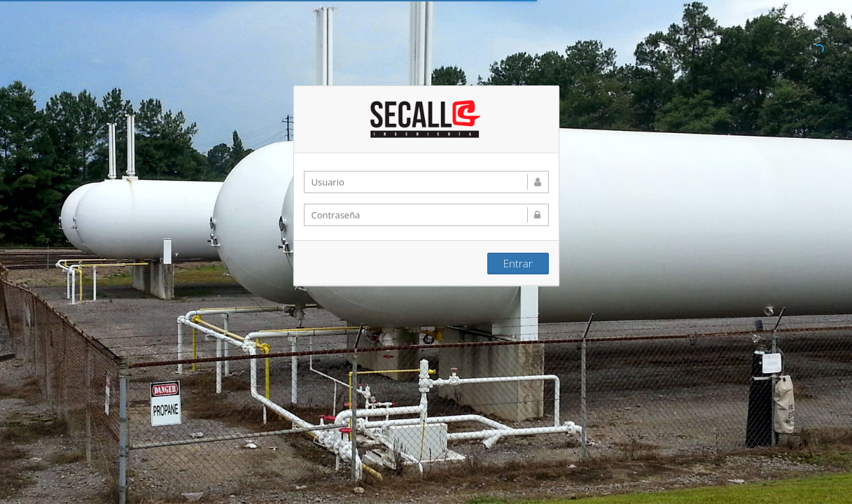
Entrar (518, 262)
